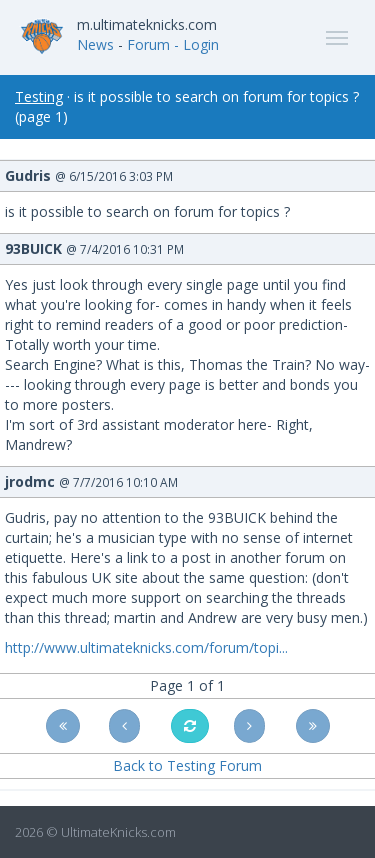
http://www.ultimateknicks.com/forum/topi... (146, 647)
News (95, 44)
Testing (39, 96)
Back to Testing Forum (187, 765)
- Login (196, 44)
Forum (148, 44)
